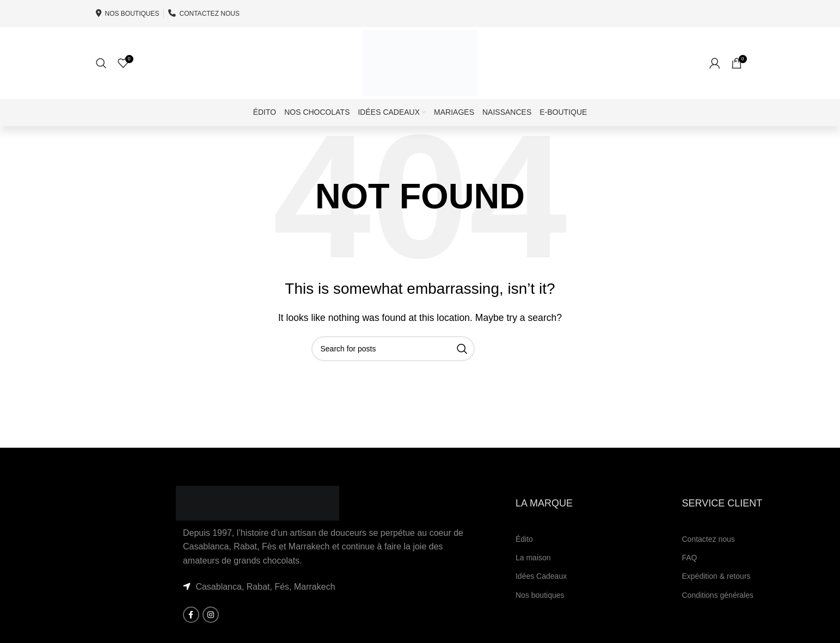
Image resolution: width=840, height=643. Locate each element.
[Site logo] (420, 70)
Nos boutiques (540, 610)
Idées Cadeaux (541, 592)
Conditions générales (718, 610)
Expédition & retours (716, 592)
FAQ (689, 573)
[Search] (101, 71)
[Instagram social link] (211, 630)
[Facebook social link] (191, 630)
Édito (524, 555)
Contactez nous (708, 555)
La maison (533, 573)
